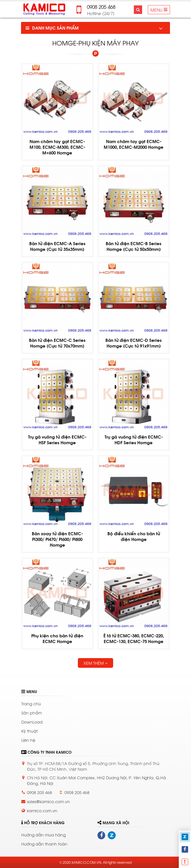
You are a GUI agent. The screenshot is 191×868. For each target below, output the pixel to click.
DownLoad (32, 722)
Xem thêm (95, 663)
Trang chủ (31, 703)
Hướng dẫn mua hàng (43, 835)
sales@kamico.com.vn (48, 801)
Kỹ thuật (30, 731)
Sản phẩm (32, 713)
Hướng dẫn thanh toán (44, 844)
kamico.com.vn (42, 810)
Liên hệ (28, 740)
